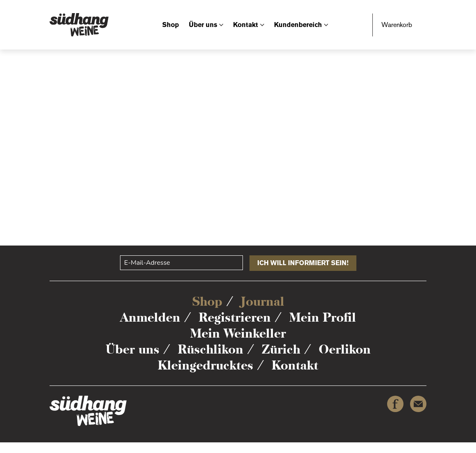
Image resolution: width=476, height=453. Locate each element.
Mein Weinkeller (238, 333)
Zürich (281, 349)
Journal (263, 301)
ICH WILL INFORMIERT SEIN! (303, 263)
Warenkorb (397, 25)
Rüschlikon (211, 349)
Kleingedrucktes (205, 365)
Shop (171, 25)
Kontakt (246, 25)
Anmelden (150, 317)
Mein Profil (323, 317)
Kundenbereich (298, 25)
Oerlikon (345, 349)
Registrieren (235, 317)
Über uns (203, 25)
